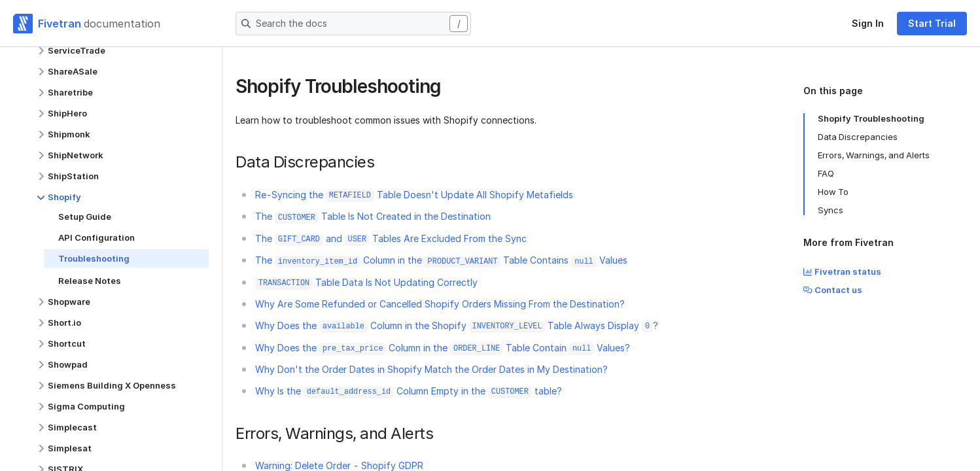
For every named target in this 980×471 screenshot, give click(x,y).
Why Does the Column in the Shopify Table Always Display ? (457, 325)
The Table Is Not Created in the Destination (373, 216)
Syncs (831, 210)
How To (833, 192)
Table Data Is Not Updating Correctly (366, 282)
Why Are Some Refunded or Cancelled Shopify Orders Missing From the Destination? (440, 304)
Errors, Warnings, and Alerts (874, 155)
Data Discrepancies (858, 137)
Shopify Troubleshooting (871, 118)
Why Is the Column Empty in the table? (409, 391)
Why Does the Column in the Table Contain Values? (443, 348)
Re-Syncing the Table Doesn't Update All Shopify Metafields (414, 195)
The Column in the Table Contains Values (441, 260)
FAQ (826, 173)
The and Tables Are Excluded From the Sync (391, 238)
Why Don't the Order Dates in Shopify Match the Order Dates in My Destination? (431, 369)
